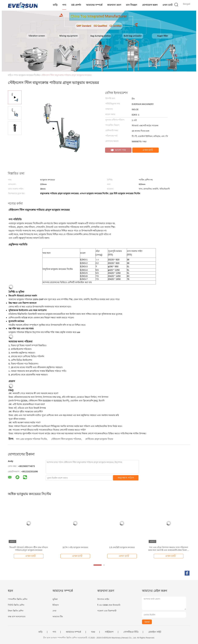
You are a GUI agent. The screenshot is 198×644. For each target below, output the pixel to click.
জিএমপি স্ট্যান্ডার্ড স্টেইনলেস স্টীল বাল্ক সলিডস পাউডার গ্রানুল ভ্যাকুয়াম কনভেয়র (29, 549)
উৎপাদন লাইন (103, 599)
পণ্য (64, 5)
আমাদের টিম (58, 617)
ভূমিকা (55, 599)
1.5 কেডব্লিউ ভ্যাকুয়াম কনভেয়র (122, 547)
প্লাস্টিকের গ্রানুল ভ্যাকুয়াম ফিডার (99, 439)
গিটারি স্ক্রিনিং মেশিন (16, 605)
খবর (93, 632)
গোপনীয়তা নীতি (131, 632)
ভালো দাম (118, 150)
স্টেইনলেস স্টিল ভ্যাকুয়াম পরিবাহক (66, 439)
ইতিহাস (56, 605)
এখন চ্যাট (167, 5)
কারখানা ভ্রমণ (114, 5)
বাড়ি (55, 5)
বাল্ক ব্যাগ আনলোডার (17, 617)
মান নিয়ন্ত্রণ (132, 5)
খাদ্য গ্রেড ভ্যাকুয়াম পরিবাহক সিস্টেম (32, 439)
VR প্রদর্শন (76, 5)
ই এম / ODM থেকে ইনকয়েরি (109, 605)
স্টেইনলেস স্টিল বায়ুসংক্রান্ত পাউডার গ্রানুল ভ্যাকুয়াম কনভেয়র (66, 75)
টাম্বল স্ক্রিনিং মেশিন (16, 611)
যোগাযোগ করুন (150, 5)
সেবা (54, 611)
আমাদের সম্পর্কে (94, 5)
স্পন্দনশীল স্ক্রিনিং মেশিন (18, 599)
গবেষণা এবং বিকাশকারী (107, 611)
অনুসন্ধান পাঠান (126, 478)
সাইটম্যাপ (109, 632)
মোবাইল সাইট (155, 632)
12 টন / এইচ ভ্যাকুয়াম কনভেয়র (75, 547)
